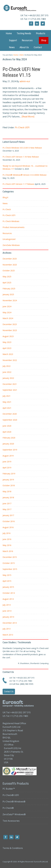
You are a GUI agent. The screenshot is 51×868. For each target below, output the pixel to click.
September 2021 (10, 390)
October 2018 (9, 485)
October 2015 (9, 563)
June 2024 (7, 306)
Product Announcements (14, 227)
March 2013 (8, 635)
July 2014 (7, 605)
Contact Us (9, 691)
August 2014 (8, 599)
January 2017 (8, 515)
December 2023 (10, 324)
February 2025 (9, 289)
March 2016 (8, 551)
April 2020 (7, 432)
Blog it (5, 197)
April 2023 (7, 348)
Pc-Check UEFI (22, 127)
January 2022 (8, 378)
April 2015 (7, 581)
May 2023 (7, 342)
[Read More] (28, 117)
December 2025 (10, 259)
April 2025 (7, 283)
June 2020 (7, 426)
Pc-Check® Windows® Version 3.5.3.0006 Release (25, 175)
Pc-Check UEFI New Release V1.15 (21, 72)
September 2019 (10, 450)
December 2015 (10, 557)
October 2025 (9, 271)
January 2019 (8, 480)
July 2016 (7, 533)
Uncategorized (9, 239)
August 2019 (8, 456)
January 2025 (8, 294)
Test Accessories (11, 821)
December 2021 (10, 384)
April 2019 (7, 468)
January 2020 (8, 444)
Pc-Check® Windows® (14, 802)
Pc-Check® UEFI (11, 795)
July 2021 (7, 396)
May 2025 (7, 277)
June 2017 (7, 503)
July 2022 (7, 366)
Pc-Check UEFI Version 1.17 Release (18, 184)
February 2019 (9, 474)
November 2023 (10, 330)
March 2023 (8, 354)
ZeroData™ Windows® (14, 814)
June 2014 (7, 611)
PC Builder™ (9, 789)
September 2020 (10, 420)
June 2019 (7, 462)
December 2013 (10, 623)
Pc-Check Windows (11, 221)
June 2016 (7, 539)
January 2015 (8, 587)
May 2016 (7, 545)
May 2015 (7, 575)
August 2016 (8, 527)
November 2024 (10, 300)
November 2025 (10, 265)
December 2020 (10, 414)
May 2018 (7, 491)
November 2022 (10, 360)
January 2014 (8, 617)
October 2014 (9, 593)
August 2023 (8, 336)
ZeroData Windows (11, 245)
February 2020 (9, 438)
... (11, 658)
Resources (7, 233)
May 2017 (7, 509)
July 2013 (7, 629)
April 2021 (7, 408)
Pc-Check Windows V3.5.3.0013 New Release (22, 148)
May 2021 (7, 402)
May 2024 (7, 312)
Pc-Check (7, 209)
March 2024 (8, 318)
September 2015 (10, 569)
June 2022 (7, 372)
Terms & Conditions (13, 848)
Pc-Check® (8, 808)
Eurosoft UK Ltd (26, 8)
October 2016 (9, 521)
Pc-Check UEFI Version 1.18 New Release (21, 157)
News (5, 203)
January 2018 (8, 497)
